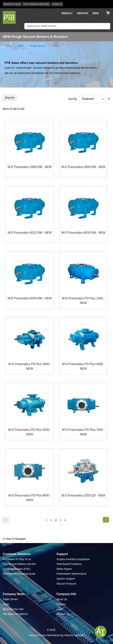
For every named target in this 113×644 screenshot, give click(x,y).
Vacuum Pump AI (66, 584)
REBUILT (67, 13)
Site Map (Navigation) (15, 614)
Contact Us (57, 4)
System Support (66, 579)
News (6, 604)
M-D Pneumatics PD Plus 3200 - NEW (30, 366)
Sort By (73, 99)
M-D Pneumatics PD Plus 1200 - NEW (83, 301)
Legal (60, 609)
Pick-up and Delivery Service (19, 564)
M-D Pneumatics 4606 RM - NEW (30, 167)
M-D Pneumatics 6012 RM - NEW (30, 233)
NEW (96, 13)
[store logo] (9, 17)
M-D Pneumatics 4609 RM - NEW (83, 167)
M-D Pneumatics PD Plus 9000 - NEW (30, 498)
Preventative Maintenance (71, 574)
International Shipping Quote (19, 574)
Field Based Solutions (69, 564)
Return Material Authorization (36, 4)
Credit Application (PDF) (17, 569)
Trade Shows (10, 599)
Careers (61, 604)
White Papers (64, 569)
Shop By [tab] (10, 98)
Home (8, 46)
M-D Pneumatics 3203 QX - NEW (83, 495)
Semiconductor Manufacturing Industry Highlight (56, 635)
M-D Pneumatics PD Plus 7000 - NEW (83, 432)
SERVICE (83, 13)
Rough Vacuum (38, 46)
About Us (62, 599)
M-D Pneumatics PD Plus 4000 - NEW (83, 366)
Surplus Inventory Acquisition (73, 559)
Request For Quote (12, 4)
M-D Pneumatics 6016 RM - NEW (83, 233)
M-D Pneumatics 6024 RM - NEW (30, 298)
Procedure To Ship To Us (17, 559)
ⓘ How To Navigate (14, 539)
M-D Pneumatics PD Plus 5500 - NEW (30, 432)
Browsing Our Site (13, 609)
